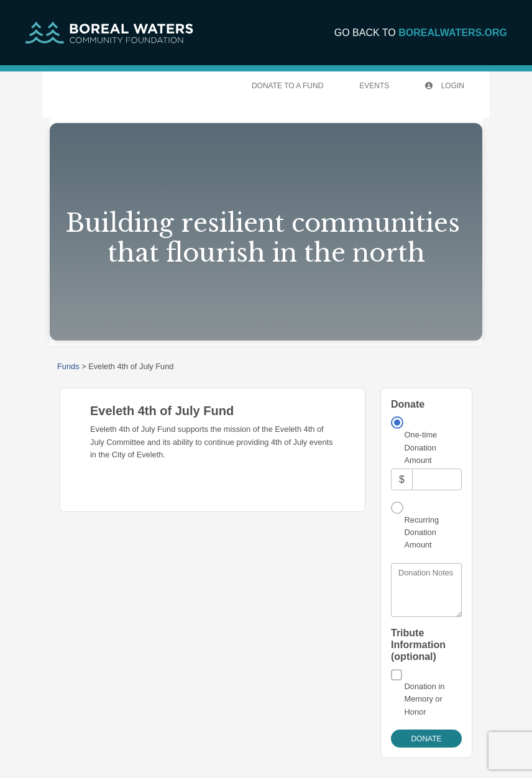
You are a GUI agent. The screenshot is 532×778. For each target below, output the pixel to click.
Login (445, 86)
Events (374, 86)
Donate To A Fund (287, 86)
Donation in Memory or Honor (425, 699)
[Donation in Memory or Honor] (397, 675)
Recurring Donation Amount (422, 533)
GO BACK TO (421, 33)
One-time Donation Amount (421, 447)
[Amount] (437, 479)
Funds (68, 366)
